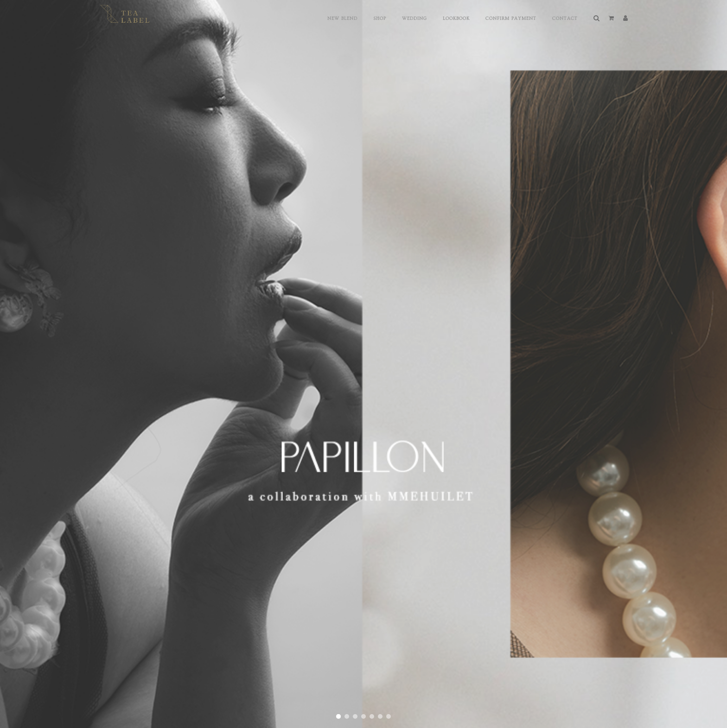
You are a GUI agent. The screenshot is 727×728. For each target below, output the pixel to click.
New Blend (342, 19)
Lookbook (456, 19)
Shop (380, 19)
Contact (565, 19)
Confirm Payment (511, 19)
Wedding (415, 19)
